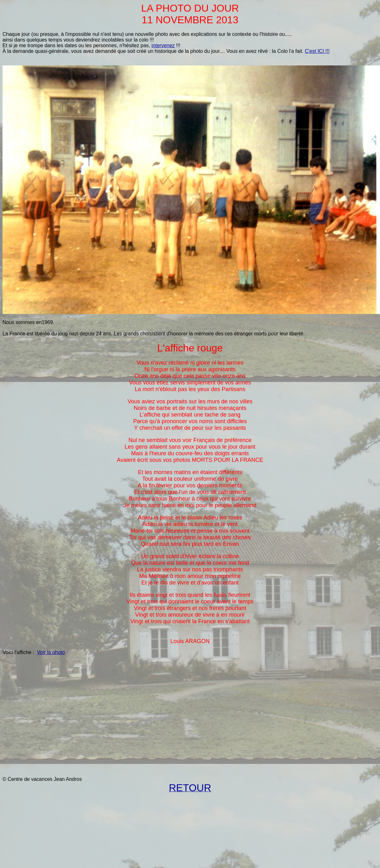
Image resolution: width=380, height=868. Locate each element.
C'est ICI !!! (317, 51)
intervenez (163, 45)
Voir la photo (51, 652)
